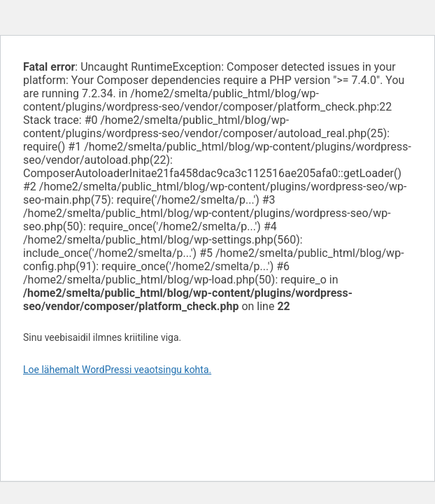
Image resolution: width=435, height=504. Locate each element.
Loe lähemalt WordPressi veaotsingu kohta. (117, 370)
